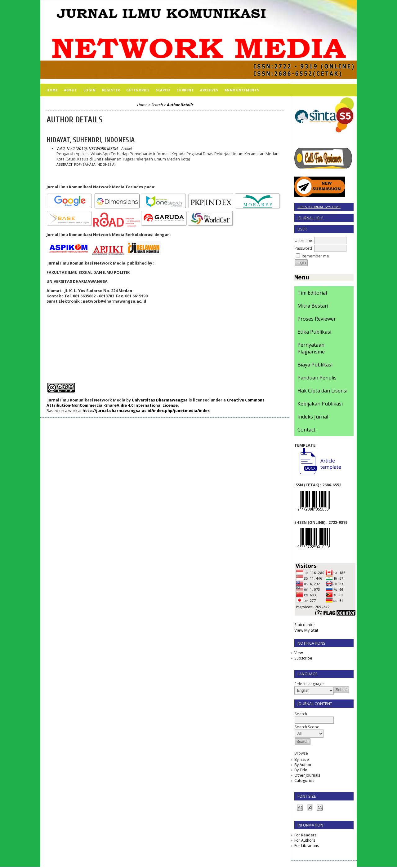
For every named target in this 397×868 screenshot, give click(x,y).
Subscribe (303, 659)
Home (52, 90)
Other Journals (307, 776)
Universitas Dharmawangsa (160, 400)
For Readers (305, 836)
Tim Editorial (312, 294)
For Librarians (307, 847)
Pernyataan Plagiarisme (311, 349)
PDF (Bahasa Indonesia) (95, 164)
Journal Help (310, 218)
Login (90, 90)
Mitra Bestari (313, 307)
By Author (303, 766)
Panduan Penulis (317, 379)
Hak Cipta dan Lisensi (322, 392)
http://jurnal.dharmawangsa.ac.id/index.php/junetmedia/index (146, 411)
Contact (306, 431)
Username (304, 241)
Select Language (309, 685)
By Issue (302, 761)
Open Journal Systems (319, 207)
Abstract (64, 164)
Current (185, 90)
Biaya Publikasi (315, 366)
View (299, 654)
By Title (301, 771)
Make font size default (310, 808)
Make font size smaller (300, 808)
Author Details (180, 105)
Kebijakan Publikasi (320, 405)
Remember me (315, 256)
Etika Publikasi (314, 333)
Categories (304, 782)
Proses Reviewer (317, 320)
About (71, 90)
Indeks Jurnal (313, 418)
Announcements (242, 90)
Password (303, 248)
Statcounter (305, 626)
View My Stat (306, 631)
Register (111, 90)
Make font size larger (320, 808)
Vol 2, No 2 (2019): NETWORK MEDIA (87, 149)
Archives (209, 90)
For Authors (305, 842)
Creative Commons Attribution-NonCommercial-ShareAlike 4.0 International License (156, 403)
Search (163, 90)
